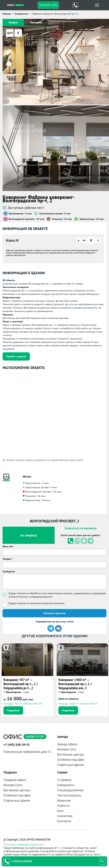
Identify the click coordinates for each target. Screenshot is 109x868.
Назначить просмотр (55, 613)
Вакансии (64, 800)
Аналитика (65, 816)
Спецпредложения (70, 790)
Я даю (37, 603)
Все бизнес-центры (71, 754)
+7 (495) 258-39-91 (17, 745)
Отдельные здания (70, 765)
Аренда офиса (67, 744)
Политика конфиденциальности (24, 845)
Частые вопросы (69, 795)
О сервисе (64, 780)
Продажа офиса (15, 780)
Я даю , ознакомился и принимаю (57, 595)
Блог (61, 811)
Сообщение (9, 571)
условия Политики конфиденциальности (31, 597)
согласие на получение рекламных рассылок (41, 603)
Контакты (64, 821)
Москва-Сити (67, 749)
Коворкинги (66, 785)
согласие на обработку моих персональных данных (44, 593)
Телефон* (8, 559)
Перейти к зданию (16, 356)
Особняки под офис (71, 760)
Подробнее (13, 710)
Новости (63, 806)
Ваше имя (8, 546)
